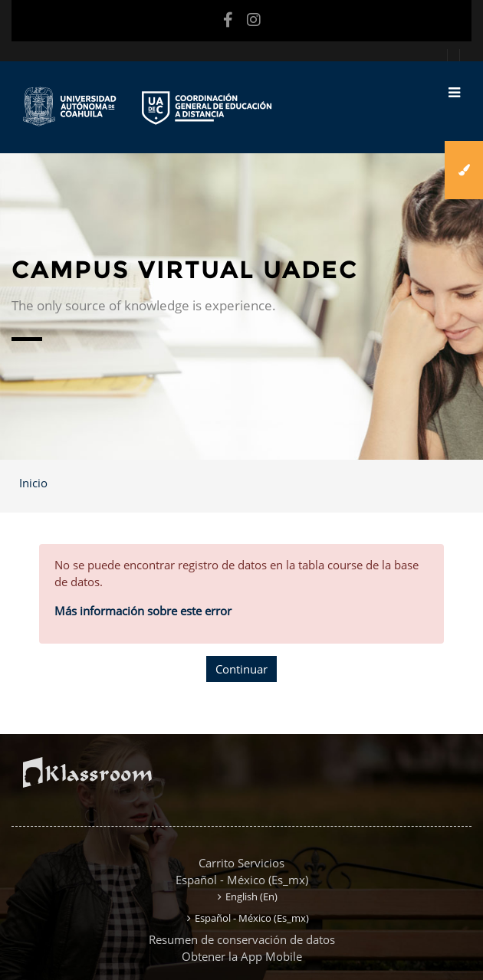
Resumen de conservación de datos (242, 939)
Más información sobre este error (143, 611)
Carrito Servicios (242, 863)
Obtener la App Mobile (242, 956)
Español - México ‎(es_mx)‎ (242, 880)
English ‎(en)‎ (251, 896)
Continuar (242, 669)
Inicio (33, 483)
